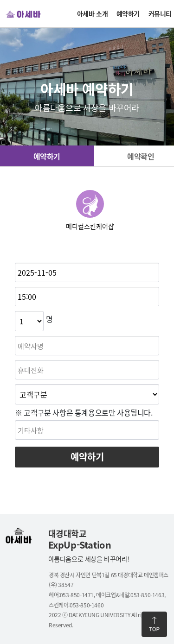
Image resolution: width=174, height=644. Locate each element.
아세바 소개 (93, 13)
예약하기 (128, 13)
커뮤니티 (160, 13)
